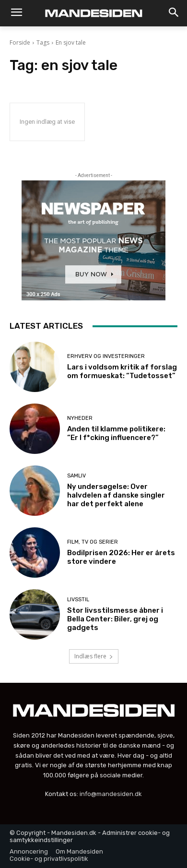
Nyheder (80, 418)
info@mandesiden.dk (111, 794)
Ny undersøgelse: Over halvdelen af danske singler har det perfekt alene (116, 495)
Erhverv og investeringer (106, 356)
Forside (20, 42)
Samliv (76, 476)
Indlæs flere (94, 656)
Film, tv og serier (93, 542)
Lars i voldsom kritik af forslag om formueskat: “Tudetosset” (122, 371)
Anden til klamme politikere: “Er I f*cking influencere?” (116, 433)
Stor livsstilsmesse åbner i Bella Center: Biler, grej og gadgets (115, 619)
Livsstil (78, 600)
